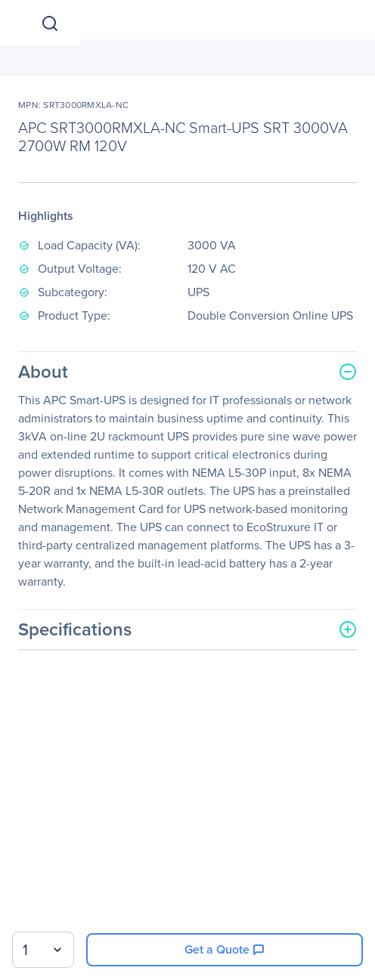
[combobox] (43, 950)
